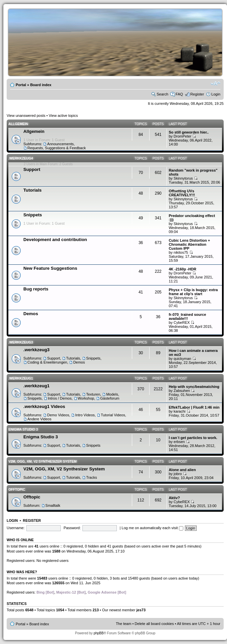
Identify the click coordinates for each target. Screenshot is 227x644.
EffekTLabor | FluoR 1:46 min (194, 407)
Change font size (215, 83)
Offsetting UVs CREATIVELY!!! (182, 193)
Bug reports (36, 289)
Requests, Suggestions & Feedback (57, 148)
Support (32, 169)
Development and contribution (55, 240)
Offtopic (17, 490)
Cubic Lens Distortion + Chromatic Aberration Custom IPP (189, 244)
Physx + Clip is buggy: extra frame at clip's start (193, 292)
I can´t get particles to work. (193, 438)
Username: (16, 528)
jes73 (141, 610)
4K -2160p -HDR (182, 269)
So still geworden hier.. (189, 132)
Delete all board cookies (154, 624)
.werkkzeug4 (21, 158)
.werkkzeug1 (21, 378)
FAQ (179, 94)
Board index (41, 85)
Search (162, 94)
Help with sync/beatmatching (194, 387)
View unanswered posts (26, 116)
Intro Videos (85, 415)
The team (124, 624)
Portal (21, 85)
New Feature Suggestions (50, 268)
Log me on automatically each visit (152, 528)
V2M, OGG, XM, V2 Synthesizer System (42, 462)
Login (216, 94)
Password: (72, 528)
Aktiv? (174, 498)
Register (197, 94)
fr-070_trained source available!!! (187, 316)
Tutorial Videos (113, 415)
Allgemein (18, 124)
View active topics (63, 116)
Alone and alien (182, 470)
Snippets (33, 215)
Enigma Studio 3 (23, 430)
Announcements (60, 144)
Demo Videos (58, 415)
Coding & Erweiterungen (47, 362)
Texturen (93, 394)
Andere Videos (39, 419)
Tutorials (33, 190)
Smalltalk (53, 505)
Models (112, 394)
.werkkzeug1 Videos (44, 406)
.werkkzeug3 (21, 342)
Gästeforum (110, 398)
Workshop (86, 398)
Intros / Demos (60, 398)
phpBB (98, 633)
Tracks (92, 477)
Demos (31, 314)
